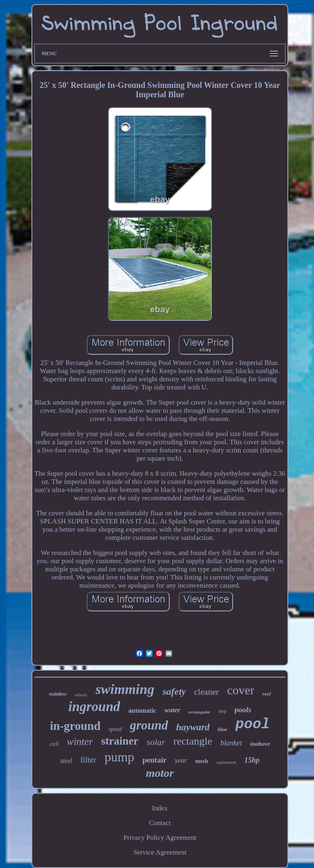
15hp (252, 760)
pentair (154, 760)
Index (160, 808)
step (222, 711)
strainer (120, 741)
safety (174, 691)
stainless (58, 694)
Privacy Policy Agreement (160, 838)
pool (253, 725)
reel (267, 694)
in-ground (75, 726)
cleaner (207, 692)
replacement (226, 762)
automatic (142, 710)
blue (223, 729)
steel (66, 761)
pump (119, 757)
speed (115, 729)
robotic (81, 695)
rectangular (199, 712)
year (181, 760)
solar (156, 742)
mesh (202, 761)
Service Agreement (160, 852)
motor (160, 773)
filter (89, 760)
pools (243, 710)
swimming (125, 689)
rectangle (193, 741)
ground (149, 725)
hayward (193, 727)
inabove (260, 744)
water (172, 710)
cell (54, 744)
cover (241, 690)
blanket (231, 743)
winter (80, 742)
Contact (160, 823)
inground (94, 707)
